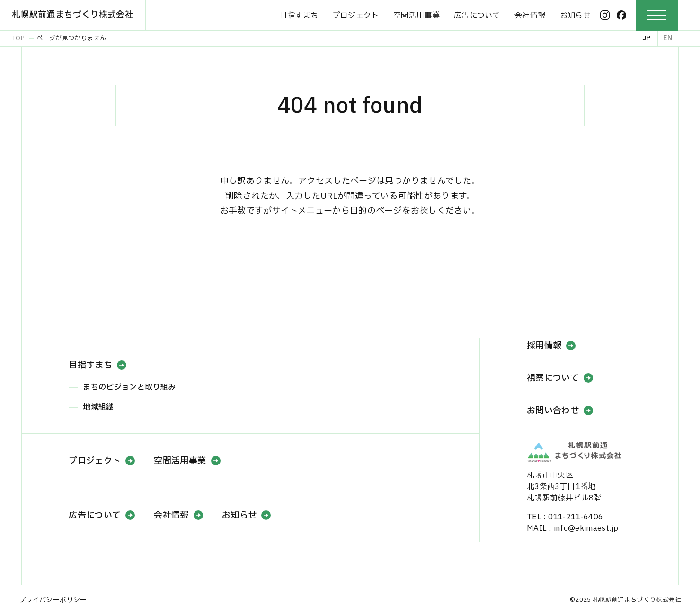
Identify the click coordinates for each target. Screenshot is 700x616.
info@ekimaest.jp (586, 528)
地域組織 (98, 407)
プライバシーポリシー (53, 600)
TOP (18, 38)
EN (668, 38)
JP (647, 38)
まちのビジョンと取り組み (129, 387)
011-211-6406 (576, 517)
